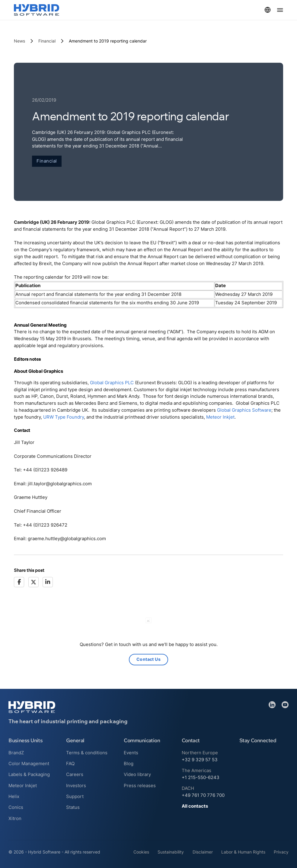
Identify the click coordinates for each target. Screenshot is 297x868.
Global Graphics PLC (112, 383)
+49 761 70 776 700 (203, 795)
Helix (14, 796)
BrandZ (16, 753)
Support (75, 796)
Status (73, 807)
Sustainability (171, 852)
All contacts (195, 806)
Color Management (29, 763)
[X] (34, 582)
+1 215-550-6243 (201, 777)
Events (131, 753)
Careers (75, 774)
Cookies (141, 852)
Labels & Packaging (29, 774)
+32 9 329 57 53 (200, 760)
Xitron (15, 818)
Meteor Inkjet (220, 417)
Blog (129, 763)
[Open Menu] (280, 10)
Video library (137, 774)
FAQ (70, 763)
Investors (76, 786)
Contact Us (148, 660)
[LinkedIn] (48, 582)
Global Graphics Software (244, 410)
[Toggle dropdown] (268, 10)
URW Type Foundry (64, 417)
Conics (16, 807)
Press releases (140, 786)
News (19, 41)
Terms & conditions (87, 753)
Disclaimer (203, 852)
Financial (47, 41)
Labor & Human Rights (243, 852)
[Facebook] (19, 582)
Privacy (281, 852)
